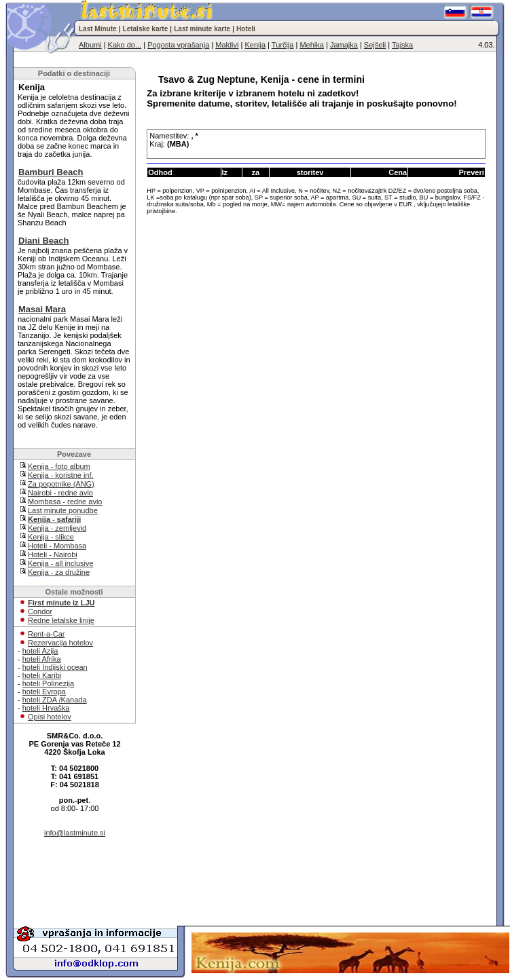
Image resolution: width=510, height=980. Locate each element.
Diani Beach (43, 241)
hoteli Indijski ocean (55, 667)
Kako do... (125, 45)
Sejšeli (375, 45)
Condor (40, 611)
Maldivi (227, 45)
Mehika (311, 45)
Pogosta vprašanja (178, 45)
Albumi (90, 45)
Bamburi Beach (51, 172)
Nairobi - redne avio (60, 493)
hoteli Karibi (42, 675)
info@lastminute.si (75, 833)
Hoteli (246, 29)
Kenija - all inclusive (61, 563)
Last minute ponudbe (63, 510)
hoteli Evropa (44, 692)
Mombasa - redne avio (65, 502)
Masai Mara (42, 309)
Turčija (283, 45)
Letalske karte (146, 29)
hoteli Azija (40, 651)
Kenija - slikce (51, 537)
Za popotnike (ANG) (61, 484)
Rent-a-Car (46, 634)
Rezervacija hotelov (60, 643)
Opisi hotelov (50, 717)
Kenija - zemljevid (57, 528)
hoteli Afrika (42, 659)
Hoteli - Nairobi (53, 554)
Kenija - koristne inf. (61, 475)
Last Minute (98, 29)
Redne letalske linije (61, 620)
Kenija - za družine (59, 572)
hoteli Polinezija (48, 683)
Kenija (255, 45)
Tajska (402, 45)
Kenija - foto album (59, 466)
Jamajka (344, 45)
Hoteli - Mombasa (57, 546)
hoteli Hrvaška (46, 708)
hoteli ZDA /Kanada (55, 700)
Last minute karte (202, 29)
